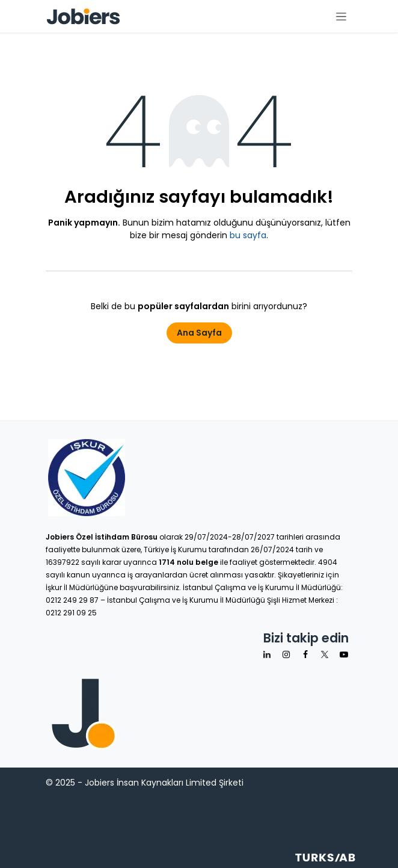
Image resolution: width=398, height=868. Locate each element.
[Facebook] (305, 654)
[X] (325, 654)
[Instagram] (286, 654)
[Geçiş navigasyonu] (341, 16)
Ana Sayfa (199, 333)
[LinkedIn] (267, 654)
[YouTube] (344, 654)
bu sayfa (248, 235)
